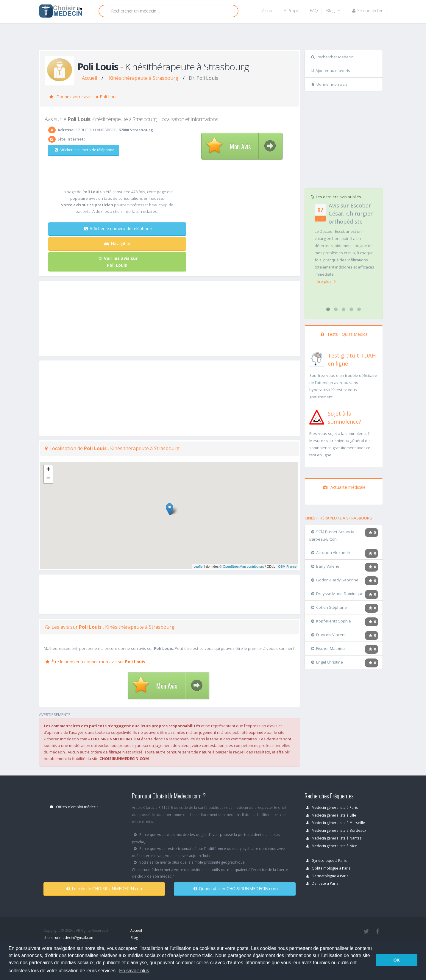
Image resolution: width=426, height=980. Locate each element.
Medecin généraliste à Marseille (336, 823)
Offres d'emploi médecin (74, 807)
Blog (333, 11)
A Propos (293, 11)
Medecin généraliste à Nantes (334, 838)
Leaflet (198, 567)
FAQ (314, 11)
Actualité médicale (344, 487)
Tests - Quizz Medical (345, 334)
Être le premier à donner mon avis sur (95, 662)
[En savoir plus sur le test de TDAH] (317, 358)
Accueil (269, 11)
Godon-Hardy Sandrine (335, 580)
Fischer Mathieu (328, 648)
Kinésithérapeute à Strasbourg (144, 78)
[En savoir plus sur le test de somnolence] (317, 416)
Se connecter (367, 11)
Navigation (118, 243)
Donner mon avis (329, 84)
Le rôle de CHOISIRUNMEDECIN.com (105, 888)
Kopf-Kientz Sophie (331, 621)
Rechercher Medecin (332, 57)
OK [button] (397, 960)
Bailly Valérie (325, 566)
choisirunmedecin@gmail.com (69, 937)
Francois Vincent (328, 635)
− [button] (48, 479)
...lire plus (325, 281)
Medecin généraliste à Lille (331, 815)
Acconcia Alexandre (331, 553)
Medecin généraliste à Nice (332, 846)
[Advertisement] (211, 38)
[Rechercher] (168, 11)
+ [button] (48, 470)
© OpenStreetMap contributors (242, 567)
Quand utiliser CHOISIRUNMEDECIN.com (236, 888)
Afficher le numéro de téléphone (84, 150)
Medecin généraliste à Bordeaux (336, 830)
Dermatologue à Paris (327, 876)
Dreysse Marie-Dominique (337, 594)
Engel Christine (327, 662)
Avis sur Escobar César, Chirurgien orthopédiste (351, 213)
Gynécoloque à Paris (327, 860)
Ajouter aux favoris (331, 71)
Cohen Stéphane (329, 607)
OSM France (287, 567)
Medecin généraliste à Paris (332, 807)
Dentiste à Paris (322, 883)
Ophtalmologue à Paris (329, 868)
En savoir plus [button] (134, 971)
